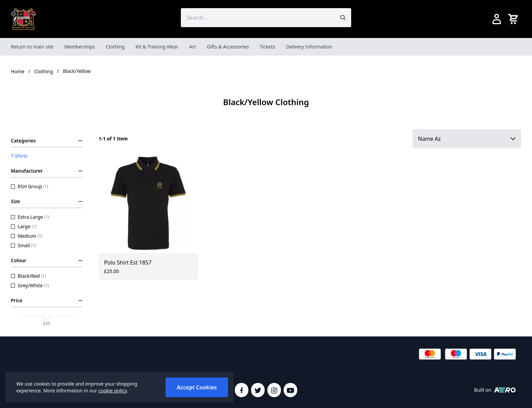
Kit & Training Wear (157, 47)
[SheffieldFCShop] (23, 19)
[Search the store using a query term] (258, 18)
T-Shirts (19, 156)
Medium (27, 236)
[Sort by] (467, 139)
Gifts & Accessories (228, 47)
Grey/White (30, 285)
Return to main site (32, 47)
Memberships (80, 47)
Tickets (268, 47)
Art (193, 47)
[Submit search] (343, 18)
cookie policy (113, 391)
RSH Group (30, 186)
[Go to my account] (497, 19)
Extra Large (30, 217)
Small (23, 245)
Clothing (115, 47)
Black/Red (28, 276)
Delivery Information (309, 47)
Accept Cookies (197, 387)
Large (24, 226)
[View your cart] (514, 19)
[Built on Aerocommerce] (505, 390)
